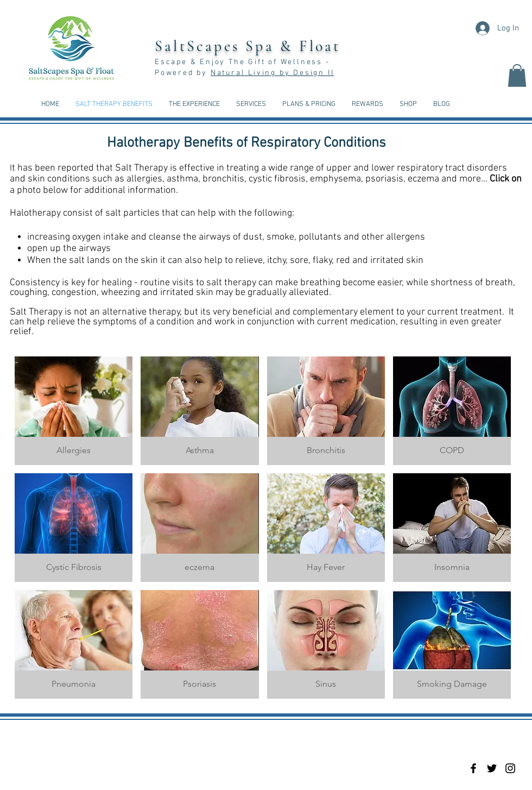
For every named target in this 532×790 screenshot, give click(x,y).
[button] (517, 76)
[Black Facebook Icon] (473, 768)
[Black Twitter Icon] (492, 768)
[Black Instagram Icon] (510, 768)
